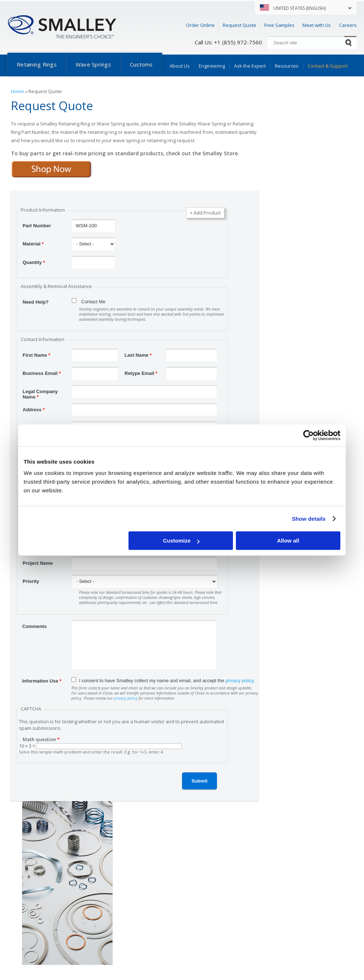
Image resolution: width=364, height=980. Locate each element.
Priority (31, 581)
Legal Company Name (40, 392)
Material (33, 244)
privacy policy (240, 681)
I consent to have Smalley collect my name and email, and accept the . (167, 681)
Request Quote (240, 25)
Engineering (212, 66)
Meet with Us (317, 25)
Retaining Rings (37, 64)
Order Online (200, 25)
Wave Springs (93, 64)
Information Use (42, 681)
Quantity (34, 262)
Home (17, 91)
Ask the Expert (250, 66)
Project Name (38, 563)
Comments (34, 626)
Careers (348, 25)
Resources (287, 66)
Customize (181, 541)
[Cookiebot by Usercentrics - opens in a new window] (308, 435)
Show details (309, 519)
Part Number (37, 226)
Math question (41, 739)
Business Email (42, 373)
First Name (36, 355)
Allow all (288, 541)
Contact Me (93, 302)
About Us (180, 66)
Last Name (138, 355)
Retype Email (141, 373)
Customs (141, 64)
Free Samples (279, 25)
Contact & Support (328, 66)
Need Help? (36, 302)
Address (34, 410)
